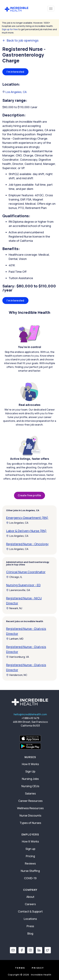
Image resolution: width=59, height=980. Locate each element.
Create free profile (29, 495)
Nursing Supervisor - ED (23, 585)
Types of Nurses (30, 823)
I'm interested (15, 72)
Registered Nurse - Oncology (27, 544)
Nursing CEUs (30, 786)
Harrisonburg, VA (18, 657)
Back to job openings (20, 40)
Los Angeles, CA (14, 92)
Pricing (30, 856)
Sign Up (30, 771)
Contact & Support (30, 911)
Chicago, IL (14, 577)
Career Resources (30, 801)
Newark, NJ (14, 608)
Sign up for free (10, 29)
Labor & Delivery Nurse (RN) (26, 531)
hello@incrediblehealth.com (30, 714)
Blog (30, 933)
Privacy (38, 968)
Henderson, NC (17, 675)
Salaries (30, 793)
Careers (30, 904)
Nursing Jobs (30, 779)
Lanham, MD (15, 639)
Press (30, 926)
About (30, 897)
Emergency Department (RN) (27, 518)
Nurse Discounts (30, 815)
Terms (20, 968)
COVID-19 (30, 878)
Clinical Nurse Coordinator (26, 572)
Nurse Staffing (30, 871)
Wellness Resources (30, 808)
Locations (30, 919)
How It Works (30, 764)
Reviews (30, 863)
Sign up (30, 849)
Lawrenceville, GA (18, 590)
